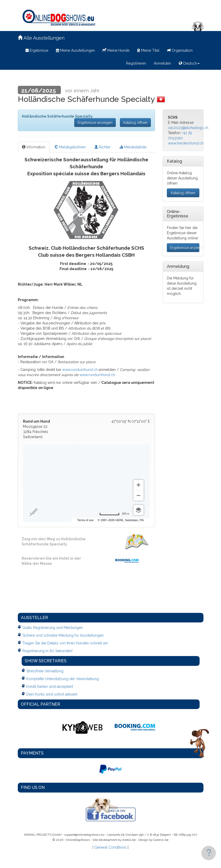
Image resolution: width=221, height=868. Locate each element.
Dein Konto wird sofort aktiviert (52, 694)
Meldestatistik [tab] (133, 147)
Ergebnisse (37, 50)
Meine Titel (148, 50)
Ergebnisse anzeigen (95, 123)
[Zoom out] (138, 496)
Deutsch (189, 63)
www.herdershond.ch (186, 143)
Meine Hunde (116, 50)
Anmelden (162, 63)
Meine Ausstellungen (75, 50)
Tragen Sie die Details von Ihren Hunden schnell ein (65, 643)
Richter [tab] (103, 147)
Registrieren (136, 63)
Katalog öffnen (135, 123)
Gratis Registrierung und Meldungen (53, 628)
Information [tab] (34, 147)
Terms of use (106, 520)
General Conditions (110, 847)
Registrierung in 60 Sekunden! (47, 651)
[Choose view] (138, 510)
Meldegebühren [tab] (70, 147)
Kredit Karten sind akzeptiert (50, 687)
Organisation (180, 50)
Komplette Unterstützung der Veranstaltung (63, 679)
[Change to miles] (114, 514)
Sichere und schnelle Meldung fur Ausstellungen (63, 635)
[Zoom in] (138, 485)
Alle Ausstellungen (41, 38)
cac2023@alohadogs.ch (188, 128)
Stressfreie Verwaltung (45, 671)
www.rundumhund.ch (80, 370)
